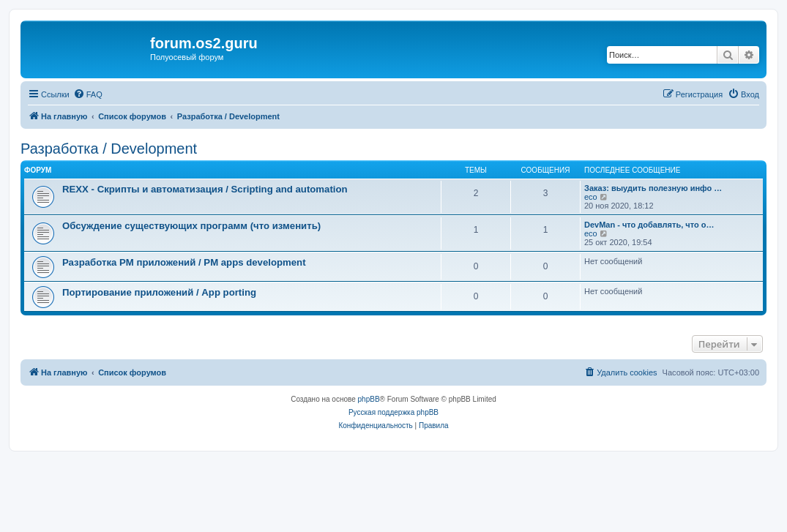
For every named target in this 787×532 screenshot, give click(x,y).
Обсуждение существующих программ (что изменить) (191, 226)
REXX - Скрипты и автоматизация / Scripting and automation (205, 189)
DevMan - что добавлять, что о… (649, 225)
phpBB (369, 399)
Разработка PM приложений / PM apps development (184, 262)
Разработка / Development (109, 149)
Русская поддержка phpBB (393, 412)
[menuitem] (88, 94)
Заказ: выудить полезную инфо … (653, 188)
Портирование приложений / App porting (159, 292)
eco (591, 197)
